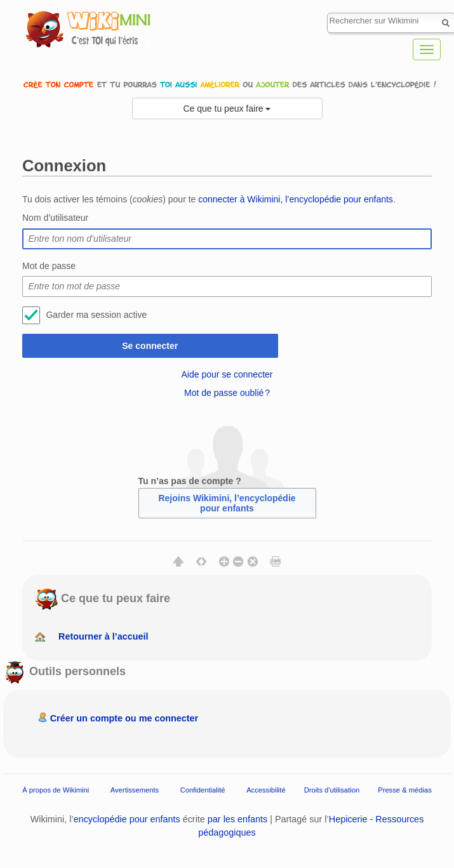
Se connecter (150, 346)
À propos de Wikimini (56, 790)
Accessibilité (266, 790)
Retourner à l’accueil (103, 636)
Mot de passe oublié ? (227, 393)
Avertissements (135, 790)
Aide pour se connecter (227, 374)
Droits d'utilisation (332, 790)
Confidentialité (203, 790)
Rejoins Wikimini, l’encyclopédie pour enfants (227, 503)
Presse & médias (405, 790)
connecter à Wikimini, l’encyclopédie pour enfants (296, 199)
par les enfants (237, 819)
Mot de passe (49, 266)
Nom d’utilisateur (55, 218)
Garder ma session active (96, 315)
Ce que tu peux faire (227, 109)
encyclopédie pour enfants (127, 819)
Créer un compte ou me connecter (124, 718)
